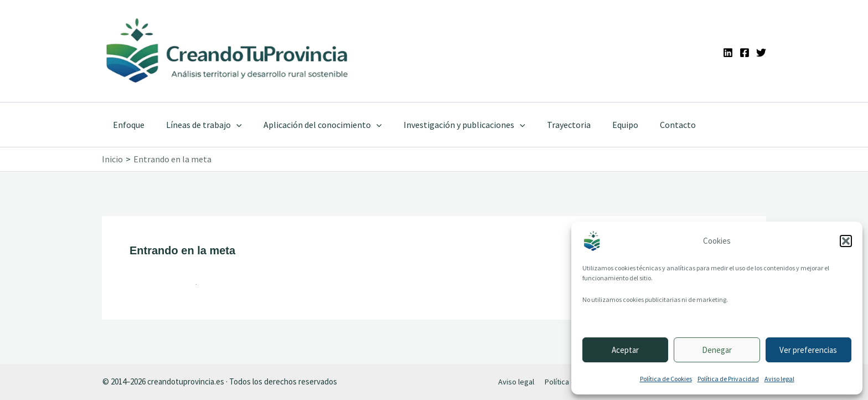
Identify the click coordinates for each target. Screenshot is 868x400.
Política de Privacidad (728, 379)
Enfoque (126, 125)
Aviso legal (779, 379)
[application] (230, 125)
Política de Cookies (666, 379)
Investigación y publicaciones (450, 125)
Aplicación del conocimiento (313, 125)
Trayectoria (551, 125)
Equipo (603, 125)
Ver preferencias (808, 350)
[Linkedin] (728, 53)
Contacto (652, 125)
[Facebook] (745, 53)
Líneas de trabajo (198, 125)
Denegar (717, 350)
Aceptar (625, 350)
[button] (846, 241)
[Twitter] (761, 53)
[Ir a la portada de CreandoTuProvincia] (228, 51)
